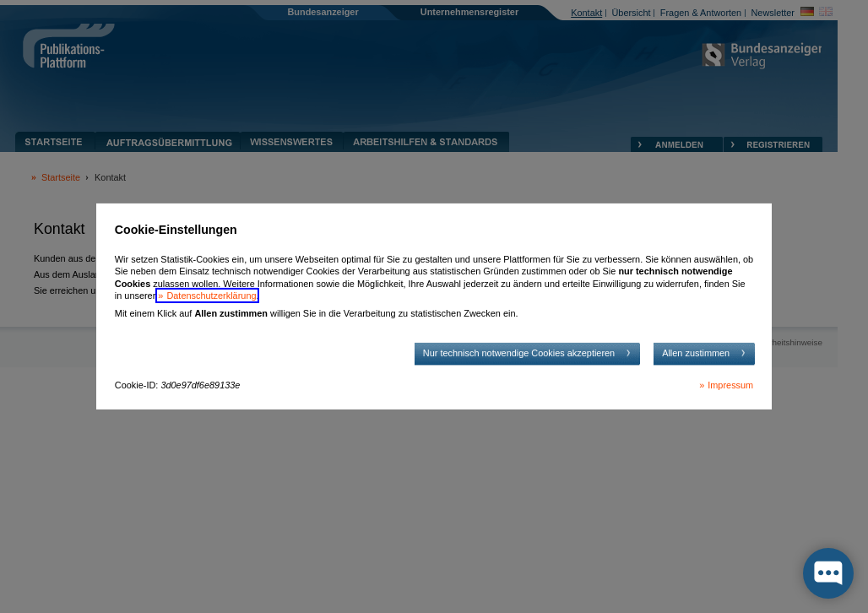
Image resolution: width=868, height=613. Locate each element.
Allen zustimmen (696, 353)
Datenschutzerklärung (211, 296)
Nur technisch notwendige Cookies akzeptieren (519, 353)
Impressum (730, 385)
